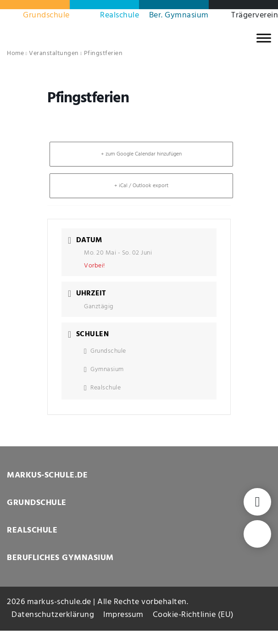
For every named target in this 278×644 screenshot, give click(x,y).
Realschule (120, 15)
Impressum (123, 615)
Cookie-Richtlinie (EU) (193, 615)
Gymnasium (104, 369)
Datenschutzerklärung (53, 615)
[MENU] (264, 38)
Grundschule (46, 15)
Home (15, 53)
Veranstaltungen (54, 53)
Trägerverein (255, 15)
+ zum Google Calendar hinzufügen (141, 154)
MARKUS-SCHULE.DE (47, 475)
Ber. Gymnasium (179, 15)
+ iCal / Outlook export (141, 186)
